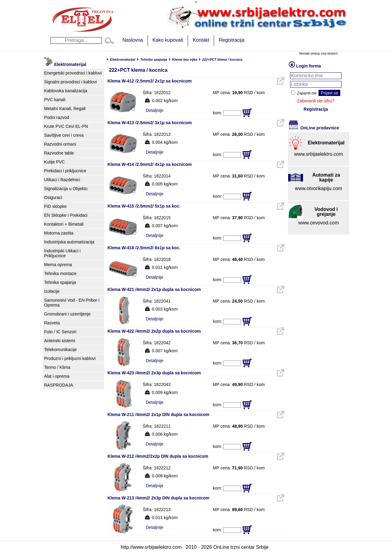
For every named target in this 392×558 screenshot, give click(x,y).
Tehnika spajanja (60, 282)
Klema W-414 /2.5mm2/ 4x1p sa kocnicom (150, 164)
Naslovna (133, 40)
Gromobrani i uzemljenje (67, 314)
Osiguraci (53, 197)
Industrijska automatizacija (69, 242)
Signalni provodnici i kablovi (70, 82)
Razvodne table (59, 153)
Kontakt (201, 40)
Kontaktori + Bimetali (64, 224)
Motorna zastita (59, 233)
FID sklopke (55, 206)
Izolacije (52, 291)
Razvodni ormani (60, 144)
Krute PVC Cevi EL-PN (66, 126)
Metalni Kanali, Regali (65, 109)
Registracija (232, 40)
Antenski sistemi (60, 341)
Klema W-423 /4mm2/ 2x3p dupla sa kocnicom (154, 373)
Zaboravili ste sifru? (316, 101)
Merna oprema (58, 265)
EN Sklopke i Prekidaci (66, 215)
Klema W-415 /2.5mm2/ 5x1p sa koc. (144, 206)
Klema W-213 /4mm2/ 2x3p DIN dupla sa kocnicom (158, 498)
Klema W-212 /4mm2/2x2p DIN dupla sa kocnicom (158, 456)
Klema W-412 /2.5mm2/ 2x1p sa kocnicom (150, 81)
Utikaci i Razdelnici (62, 180)
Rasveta (52, 323)
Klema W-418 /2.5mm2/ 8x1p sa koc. (144, 248)
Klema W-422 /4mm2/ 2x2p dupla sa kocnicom (154, 331)
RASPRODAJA (59, 385)
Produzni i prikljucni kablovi (70, 358)
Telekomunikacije (60, 350)
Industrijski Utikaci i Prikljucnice (62, 253)
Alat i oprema (57, 376)
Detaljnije (155, 110)
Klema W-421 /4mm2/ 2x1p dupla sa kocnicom (154, 289)
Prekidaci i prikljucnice (65, 171)
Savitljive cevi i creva (64, 135)
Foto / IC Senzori (60, 332)
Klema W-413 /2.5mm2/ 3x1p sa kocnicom (150, 123)
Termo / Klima (57, 367)
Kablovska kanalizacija (66, 91)
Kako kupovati (168, 40)
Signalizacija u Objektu (66, 189)
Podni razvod (57, 117)
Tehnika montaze (60, 273)
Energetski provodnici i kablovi (73, 73)
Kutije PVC (55, 162)
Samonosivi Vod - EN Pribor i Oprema (72, 303)
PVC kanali (55, 100)
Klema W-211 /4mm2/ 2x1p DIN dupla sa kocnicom (158, 415)
